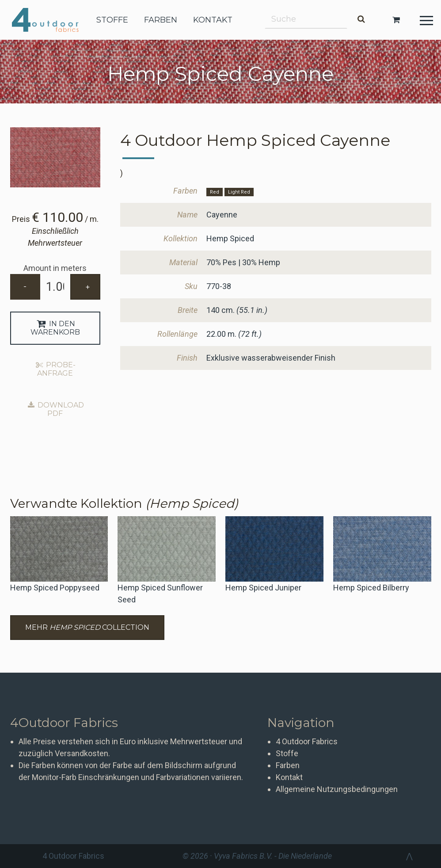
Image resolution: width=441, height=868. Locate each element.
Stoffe (287, 753)
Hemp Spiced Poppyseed (55, 588)
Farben (288, 765)
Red (215, 192)
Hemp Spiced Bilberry (371, 588)
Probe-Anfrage (55, 369)
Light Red (239, 192)
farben (161, 20)
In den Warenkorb (55, 328)
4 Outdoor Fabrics (52, 20)
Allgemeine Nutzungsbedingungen (337, 789)
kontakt (213, 20)
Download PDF (55, 409)
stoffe (112, 20)
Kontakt (289, 777)
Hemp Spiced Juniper (263, 588)
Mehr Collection (87, 627)
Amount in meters (55, 268)
